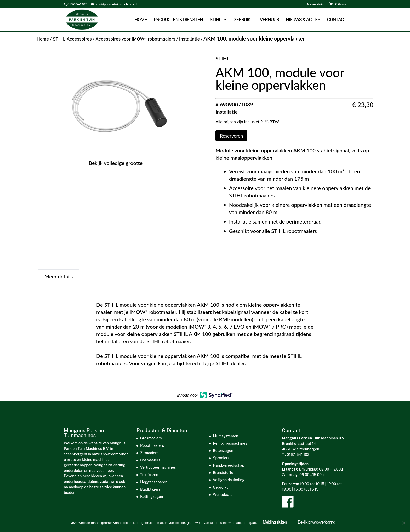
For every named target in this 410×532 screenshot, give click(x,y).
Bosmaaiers (150, 460)
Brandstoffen (224, 473)
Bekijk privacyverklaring (317, 523)
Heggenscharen (154, 482)
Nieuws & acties (303, 20)
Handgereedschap (229, 465)
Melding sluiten (276, 523)
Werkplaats (223, 495)
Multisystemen (226, 436)
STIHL (215, 20)
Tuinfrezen (149, 475)
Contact (337, 20)
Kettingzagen (152, 497)
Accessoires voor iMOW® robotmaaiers (135, 39)
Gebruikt (243, 20)
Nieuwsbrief (316, 4)
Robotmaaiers (152, 445)
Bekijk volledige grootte (116, 163)
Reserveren (231, 136)
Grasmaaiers (151, 438)
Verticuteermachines (158, 467)
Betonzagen (223, 451)
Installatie (189, 39)
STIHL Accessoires (72, 39)
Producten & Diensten (178, 20)
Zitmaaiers (149, 453)
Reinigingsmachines (230, 443)
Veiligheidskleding (229, 480)
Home (141, 20)
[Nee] (403, 523)
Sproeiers (221, 458)
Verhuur (269, 20)
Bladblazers (150, 489)
